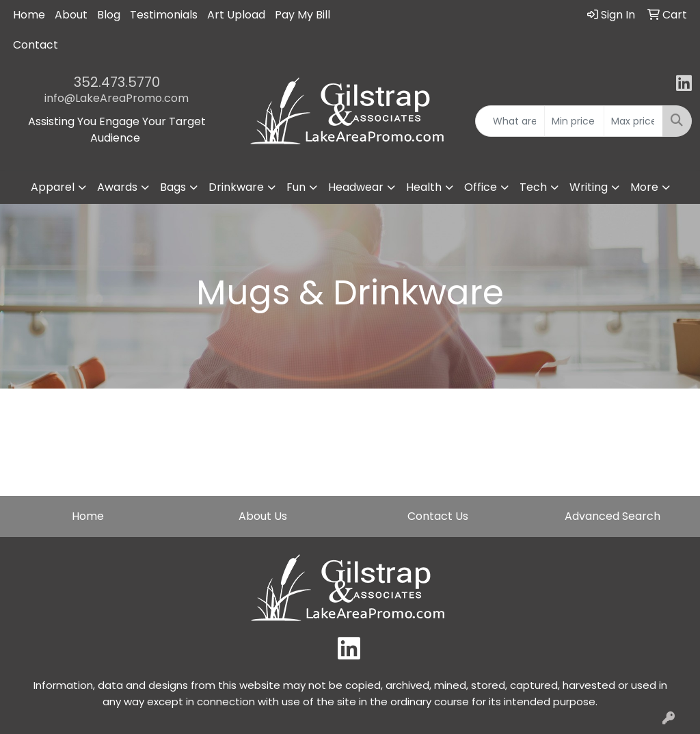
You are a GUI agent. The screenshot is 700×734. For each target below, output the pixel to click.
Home (29, 15)
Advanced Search (612, 516)
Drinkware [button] (236, 187)
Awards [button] (117, 187)
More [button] (644, 187)
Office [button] (481, 187)
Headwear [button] (356, 187)
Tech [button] (533, 187)
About (71, 15)
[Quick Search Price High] (633, 121)
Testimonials (164, 15)
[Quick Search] (510, 121)
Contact (36, 45)
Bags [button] (173, 187)
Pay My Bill (302, 15)
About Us (263, 516)
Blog (109, 15)
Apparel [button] (53, 187)
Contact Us (438, 516)
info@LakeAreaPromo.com (117, 98)
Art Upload (236, 15)
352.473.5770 (117, 82)
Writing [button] (589, 187)
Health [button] (424, 187)
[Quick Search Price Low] (574, 121)
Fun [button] (296, 187)
